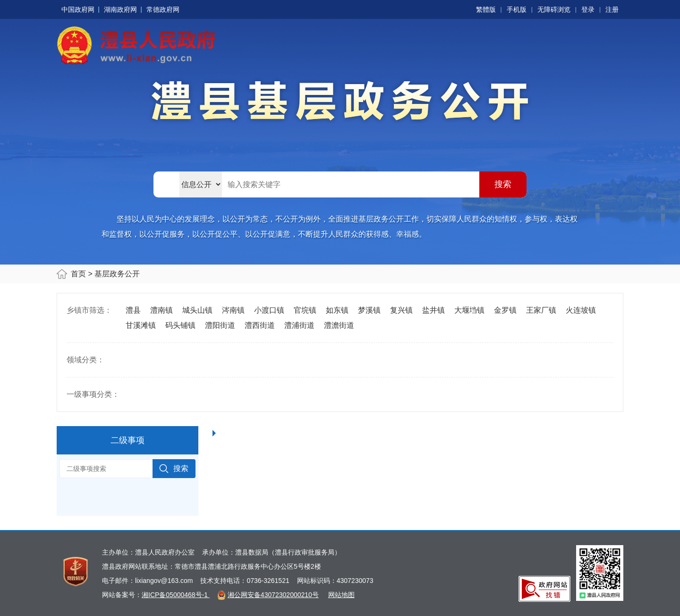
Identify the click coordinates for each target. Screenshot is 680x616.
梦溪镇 (369, 310)
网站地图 (341, 595)
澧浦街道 (299, 325)
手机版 (517, 9)
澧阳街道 (220, 325)
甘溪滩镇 (141, 325)
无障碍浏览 (554, 9)
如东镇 (337, 310)
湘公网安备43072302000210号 (273, 595)
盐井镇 (433, 310)
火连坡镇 (581, 310)
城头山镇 (197, 310)
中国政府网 (78, 9)
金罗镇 (505, 310)
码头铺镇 (180, 325)
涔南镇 (233, 310)
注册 (612, 9)
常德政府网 (163, 9)
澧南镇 (161, 310)
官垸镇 (305, 310)
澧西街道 (260, 325)
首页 (78, 274)
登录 (588, 9)
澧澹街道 (339, 325)
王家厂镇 (541, 310)
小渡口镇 (269, 310)
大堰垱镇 (469, 310)
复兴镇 (401, 310)
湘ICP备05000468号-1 (176, 595)
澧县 (133, 310)
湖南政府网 (120, 9)
